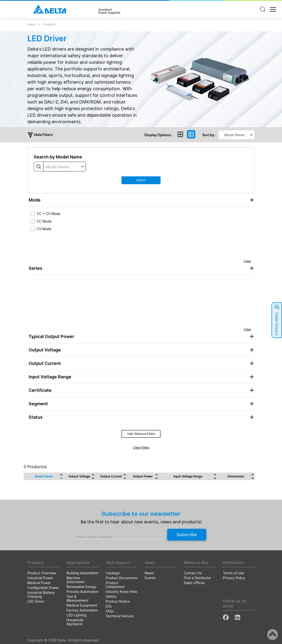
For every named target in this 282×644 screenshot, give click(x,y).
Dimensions (236, 476)
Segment (38, 404)
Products (49, 24)
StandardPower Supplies (109, 11)
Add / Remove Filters (141, 434)
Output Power (143, 476)
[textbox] (65, 167)
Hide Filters (40, 135)
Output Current (45, 363)
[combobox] (65, 167)
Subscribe (187, 535)
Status (36, 417)
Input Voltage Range (50, 377)
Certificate (40, 390)
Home (31, 24)
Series (35, 268)
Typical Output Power (51, 336)
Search (141, 180)
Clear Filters (141, 447)
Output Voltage (45, 350)
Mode (35, 200)
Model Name (44, 476)
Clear (247, 261)
